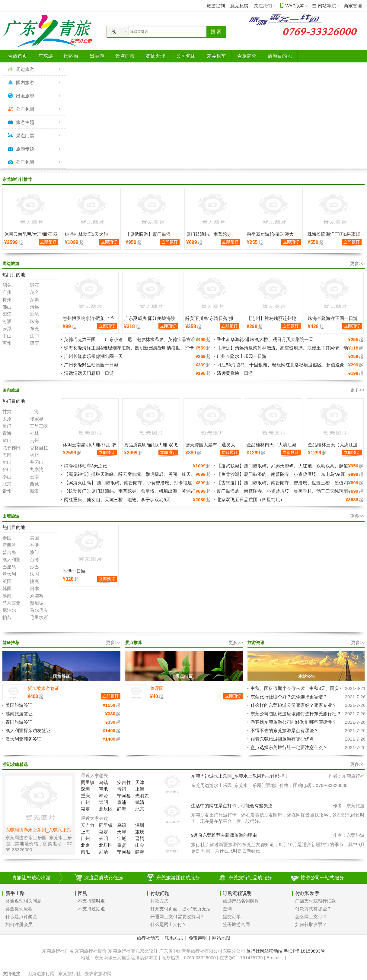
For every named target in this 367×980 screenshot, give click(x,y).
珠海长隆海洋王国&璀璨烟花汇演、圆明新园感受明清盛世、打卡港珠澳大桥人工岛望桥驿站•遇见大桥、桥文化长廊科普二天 (129, 351)
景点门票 (25, 136)
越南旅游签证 (19, 714)
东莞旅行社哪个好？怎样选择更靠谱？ (289, 697)
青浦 (122, 802)
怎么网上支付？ (311, 917)
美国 (34, 538)
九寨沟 (37, 469)
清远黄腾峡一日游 (235, 373)
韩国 (7, 588)
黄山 (7, 440)
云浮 (7, 329)
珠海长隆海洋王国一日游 (333, 318)
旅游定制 (216, 6)
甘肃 (7, 411)
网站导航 (327, 6)
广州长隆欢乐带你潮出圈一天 (93, 356)
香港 (34, 545)
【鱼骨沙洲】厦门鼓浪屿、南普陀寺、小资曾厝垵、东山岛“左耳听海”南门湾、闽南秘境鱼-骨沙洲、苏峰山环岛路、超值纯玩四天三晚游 (288, 477)
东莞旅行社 (70, 974)
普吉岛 (9, 552)
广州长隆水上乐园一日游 (242, 356)
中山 (7, 336)
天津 (140, 782)
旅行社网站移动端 (264, 951)
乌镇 (104, 782)
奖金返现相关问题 (24, 901)
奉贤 (104, 796)
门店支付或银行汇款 (316, 901)
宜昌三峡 (39, 426)
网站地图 (221, 938)
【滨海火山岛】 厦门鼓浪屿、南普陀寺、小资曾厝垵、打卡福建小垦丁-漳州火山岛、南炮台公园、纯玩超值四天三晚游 (128, 485)
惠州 (7, 343)
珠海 (34, 321)
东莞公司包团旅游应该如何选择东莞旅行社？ (296, 714)
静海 (122, 809)
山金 (140, 845)
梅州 (7, 300)
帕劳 (7, 617)
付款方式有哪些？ (313, 909)
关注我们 (263, 6)
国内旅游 (25, 82)
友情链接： (14, 974)
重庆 (85, 796)
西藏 (34, 484)
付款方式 (159, 901)
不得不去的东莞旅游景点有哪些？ (284, 730)
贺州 (34, 440)
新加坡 (37, 603)
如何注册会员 (19, 924)
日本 (34, 588)
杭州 (34, 455)
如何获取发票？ (311, 924)
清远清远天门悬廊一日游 (89, 373)
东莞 (34, 329)
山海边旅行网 (41, 974)
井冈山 (37, 462)
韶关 (7, 285)
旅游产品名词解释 (241, 901)
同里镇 (88, 782)
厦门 (7, 426)
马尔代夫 (39, 610)
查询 (227, 909)
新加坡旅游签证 (43, 688)
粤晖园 (157, 688)
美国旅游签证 (19, 705)
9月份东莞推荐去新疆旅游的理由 (224, 835)
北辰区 (106, 809)
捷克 (34, 581)
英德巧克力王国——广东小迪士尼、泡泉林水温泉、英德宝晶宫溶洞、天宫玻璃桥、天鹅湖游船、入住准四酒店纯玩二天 (130, 342)
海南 (7, 455)
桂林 (34, 433)
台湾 (34, 560)
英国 (7, 581)
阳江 (7, 314)
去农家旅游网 (98, 974)
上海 (34, 411)
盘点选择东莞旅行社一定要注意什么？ (289, 747)
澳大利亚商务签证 (24, 739)
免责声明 (198, 938)
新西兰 (9, 545)
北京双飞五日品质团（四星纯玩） (251, 499)
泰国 (7, 538)
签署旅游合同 (236, 924)
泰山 (7, 477)
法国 (34, 574)
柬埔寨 (37, 596)
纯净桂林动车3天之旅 (86, 234)
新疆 (34, 491)
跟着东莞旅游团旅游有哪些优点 (282, 739)
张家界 (37, 419)
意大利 (9, 574)
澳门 (34, 552)
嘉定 (85, 809)
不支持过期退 (91, 909)
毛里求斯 (39, 617)
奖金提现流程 (19, 909)
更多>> (357, 263)
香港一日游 (74, 571)
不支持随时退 (91, 901)
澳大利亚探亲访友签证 (28, 730)
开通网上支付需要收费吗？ (177, 917)
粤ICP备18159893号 (304, 951)
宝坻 (104, 789)
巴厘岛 (9, 567)
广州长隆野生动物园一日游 (91, 365)
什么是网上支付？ (168, 924)
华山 (7, 462)
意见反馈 (239, 6)
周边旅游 (25, 69)
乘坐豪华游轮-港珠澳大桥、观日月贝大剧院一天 (265, 339)
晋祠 (122, 789)
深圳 (34, 300)
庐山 (7, 469)
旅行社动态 (148, 938)
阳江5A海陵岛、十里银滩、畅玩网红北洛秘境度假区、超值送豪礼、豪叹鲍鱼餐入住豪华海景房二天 (281, 367)
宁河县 (124, 796)
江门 (34, 336)
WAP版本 (295, 6)
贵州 (7, 491)
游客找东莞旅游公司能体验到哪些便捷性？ (294, 722)
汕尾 (34, 314)
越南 (7, 596)
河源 (7, 321)
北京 (7, 484)
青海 (7, 433)
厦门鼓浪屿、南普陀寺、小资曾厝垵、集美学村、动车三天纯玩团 (282, 491)
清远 (34, 307)
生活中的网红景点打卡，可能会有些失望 (232, 806)
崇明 (104, 802)
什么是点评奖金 (21, 917)
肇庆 (34, 343)
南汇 (85, 852)
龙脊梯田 (11, 448)
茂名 (34, 292)
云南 (34, 477)
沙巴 (34, 567)
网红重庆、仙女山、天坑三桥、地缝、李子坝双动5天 (117, 499)
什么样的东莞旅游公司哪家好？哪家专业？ (294, 705)
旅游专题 (25, 149)
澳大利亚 (11, 560)
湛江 (34, 285)
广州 (7, 292)
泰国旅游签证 (19, 722)
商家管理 (353, 6)
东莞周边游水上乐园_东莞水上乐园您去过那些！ (240, 776)
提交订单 (232, 917)
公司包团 (25, 109)
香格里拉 (39, 448)
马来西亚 (11, 603)
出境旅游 (25, 96)
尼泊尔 (9, 610)
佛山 (7, 307)
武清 (140, 802)
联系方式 (174, 938)
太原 (7, 419)
